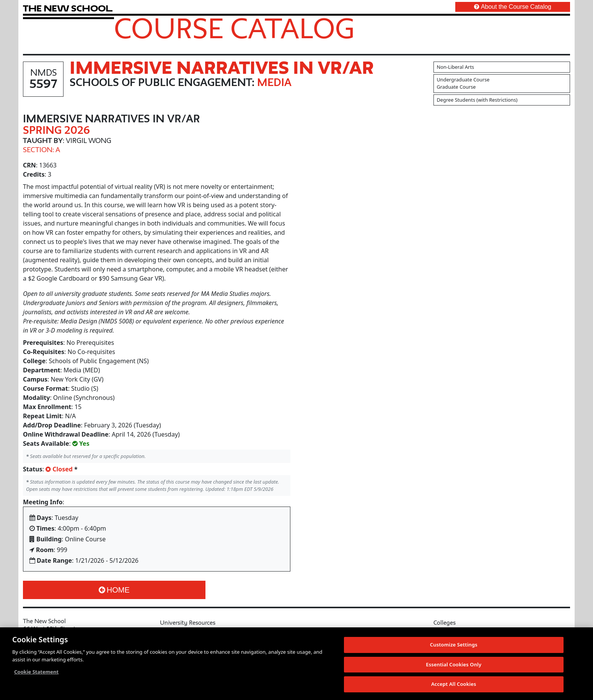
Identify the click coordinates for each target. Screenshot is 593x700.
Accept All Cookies (454, 684)
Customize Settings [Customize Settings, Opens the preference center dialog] (454, 645)
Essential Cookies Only (454, 664)
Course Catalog (234, 28)
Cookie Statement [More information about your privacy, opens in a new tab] (36, 672)
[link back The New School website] (68, 8)
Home (114, 590)
